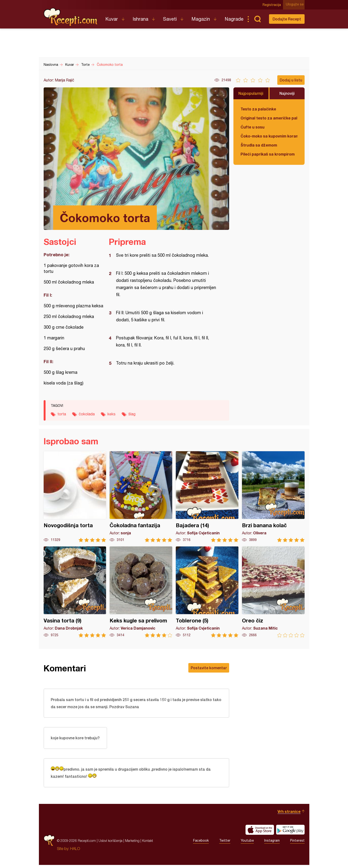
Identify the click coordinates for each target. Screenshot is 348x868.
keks (111, 414)
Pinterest (297, 844)
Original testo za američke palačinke (269, 118)
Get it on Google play (290, 833)
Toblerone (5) (207, 592)
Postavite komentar (209, 668)
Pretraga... (258, 19)
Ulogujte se (296, 5)
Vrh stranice (289, 814)
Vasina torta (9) (75, 592)
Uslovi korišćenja (110, 844)
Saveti (170, 19)
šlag (132, 414)
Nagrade (234, 19)
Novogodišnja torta (75, 497)
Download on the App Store (260, 833)
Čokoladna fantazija (141, 497)
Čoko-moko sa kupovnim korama (269, 136)
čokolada (87, 414)
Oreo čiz (273, 592)
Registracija (273, 5)
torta (62, 414)
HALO (75, 852)
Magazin (201, 19)
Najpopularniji (251, 93)
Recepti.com (71, 17)
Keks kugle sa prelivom (141, 592)
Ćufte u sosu (253, 127)
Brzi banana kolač (273, 497)
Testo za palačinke (258, 109)
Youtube (247, 844)
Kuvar (112, 19)
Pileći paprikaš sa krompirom (268, 154)
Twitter (225, 844)
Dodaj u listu (291, 80)
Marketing (132, 844)
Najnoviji (287, 93)
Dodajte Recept (287, 19)
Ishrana (140, 19)
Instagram (272, 844)
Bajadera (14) (207, 497)
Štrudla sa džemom (259, 145)
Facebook (201, 844)
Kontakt (148, 844)
